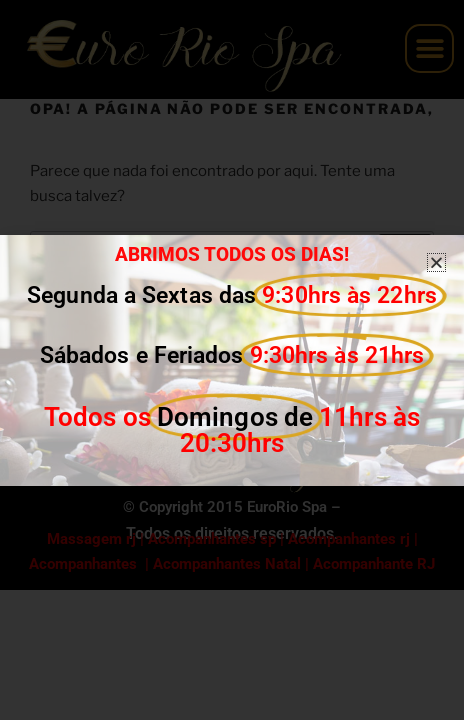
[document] (232, 360)
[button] (436, 262)
